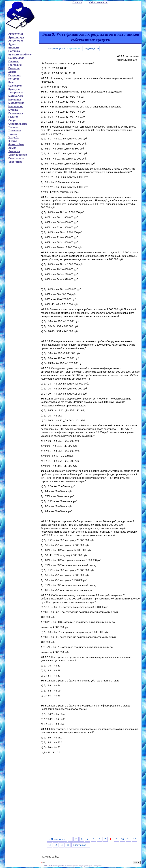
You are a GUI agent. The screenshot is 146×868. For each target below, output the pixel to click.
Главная (77, 3)
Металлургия (16, 103)
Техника (13, 127)
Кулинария (15, 86)
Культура (14, 89)
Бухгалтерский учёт (20, 55)
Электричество (18, 155)
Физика (13, 141)
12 (135, 839)
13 (50, 845)
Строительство (18, 124)
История (14, 79)
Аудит (12, 44)
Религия (13, 117)
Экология (14, 151)
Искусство (15, 75)
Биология (14, 48)
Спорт (12, 120)
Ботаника (14, 51)
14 (56, 845)
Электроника (16, 158)
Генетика (14, 62)
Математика (16, 96)
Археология (16, 34)
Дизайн (13, 72)
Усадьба (13, 138)
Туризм (13, 134)
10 (122, 839)
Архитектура (16, 37)
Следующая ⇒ (91, 48)
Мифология (15, 106)
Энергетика (15, 162)
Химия (12, 148)
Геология (14, 68)
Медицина (15, 100)
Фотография (16, 144)
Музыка (13, 110)
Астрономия (16, 41)
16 (68, 845)
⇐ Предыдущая (56, 48)
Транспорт (15, 131)
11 (128, 839)
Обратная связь (99, 3)
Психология (16, 113)
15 (62, 845)
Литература (15, 93)
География (15, 65)
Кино (11, 82)
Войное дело (16, 58)
